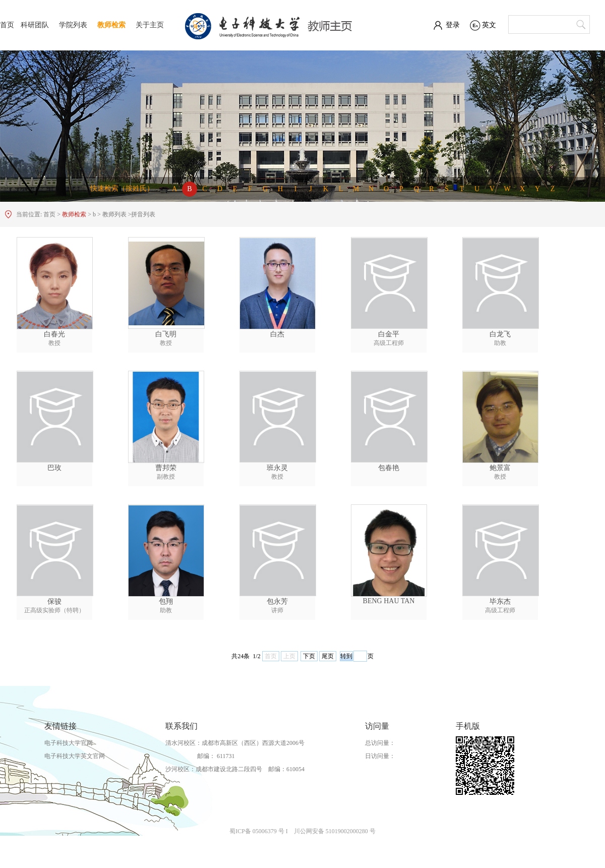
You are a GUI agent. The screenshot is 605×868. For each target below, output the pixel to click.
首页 (7, 25)
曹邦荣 (166, 468)
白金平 (389, 334)
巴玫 (54, 468)
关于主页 (150, 25)
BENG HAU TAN (389, 601)
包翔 (166, 601)
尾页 (328, 656)
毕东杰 (500, 601)
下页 (309, 656)
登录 (453, 25)
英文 (489, 25)
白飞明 (166, 334)
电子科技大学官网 (69, 743)
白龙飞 (500, 334)
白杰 (277, 334)
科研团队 (35, 25)
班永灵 (277, 468)
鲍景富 (500, 468)
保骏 (54, 601)
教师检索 (111, 25)
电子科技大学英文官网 (75, 756)
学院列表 (73, 25)
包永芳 (277, 601)
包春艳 (389, 468)
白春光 (54, 334)
